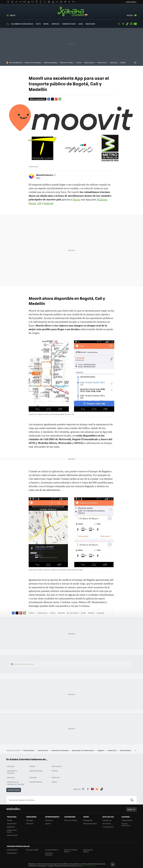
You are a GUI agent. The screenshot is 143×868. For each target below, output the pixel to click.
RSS (97, 789)
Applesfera (11, 827)
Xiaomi (54, 782)
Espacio (55, 24)
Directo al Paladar (71, 820)
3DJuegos (30, 820)
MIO (84, 613)
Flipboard (56, 99)
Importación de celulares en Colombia (16, 783)
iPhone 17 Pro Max (67, 63)
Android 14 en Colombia (60, 750)
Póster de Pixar (29, 750)
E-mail (60, 99)
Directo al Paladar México (71, 851)
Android (48, 203)
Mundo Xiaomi (12, 835)
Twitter (119, 24)
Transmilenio (74, 613)
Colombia (33, 777)
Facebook (123, 24)
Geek (81, 24)
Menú (13, 15)
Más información (89, 866)
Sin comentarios (39, 99)
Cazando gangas (36, 771)
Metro (92, 613)
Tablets (32, 766)
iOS (39, 203)
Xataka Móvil (12, 824)
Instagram (131, 24)
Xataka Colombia (72, 12)
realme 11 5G (112, 750)
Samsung (113, 63)
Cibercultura (69, 24)
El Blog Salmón (127, 820)
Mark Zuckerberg (50, 63)
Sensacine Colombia (49, 854)
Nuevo (130, 15)
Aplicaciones (42, 613)
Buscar (132, 800)
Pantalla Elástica (36, 782)
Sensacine (49, 820)
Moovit (76, 199)
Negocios (90, 24)
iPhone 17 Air (102, 63)
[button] (46, 175)
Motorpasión (88, 820)
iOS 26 (79, 63)
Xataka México (12, 850)
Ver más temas (14, 790)
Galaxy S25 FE (89, 63)
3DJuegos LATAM (32, 850)
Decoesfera (107, 824)
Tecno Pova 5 (43, 750)
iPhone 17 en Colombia (33, 63)
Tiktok (127, 24)
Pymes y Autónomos (126, 824)
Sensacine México (52, 850)
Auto (38, 24)
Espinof (48, 824)
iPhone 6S (56, 777)
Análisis (53, 613)
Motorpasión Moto (90, 824)
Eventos (55, 771)
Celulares (11, 766)
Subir (130, 809)
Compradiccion (108, 827)
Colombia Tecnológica (22, 24)
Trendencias (107, 820)
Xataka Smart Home (12, 831)
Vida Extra (30, 824)
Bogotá (101, 613)
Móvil (46, 24)
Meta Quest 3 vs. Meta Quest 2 (83, 750)
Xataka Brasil (12, 853)
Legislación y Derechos (12, 772)
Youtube (135, 24)
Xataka (10, 820)
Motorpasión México (88, 851)
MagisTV (101, 750)
